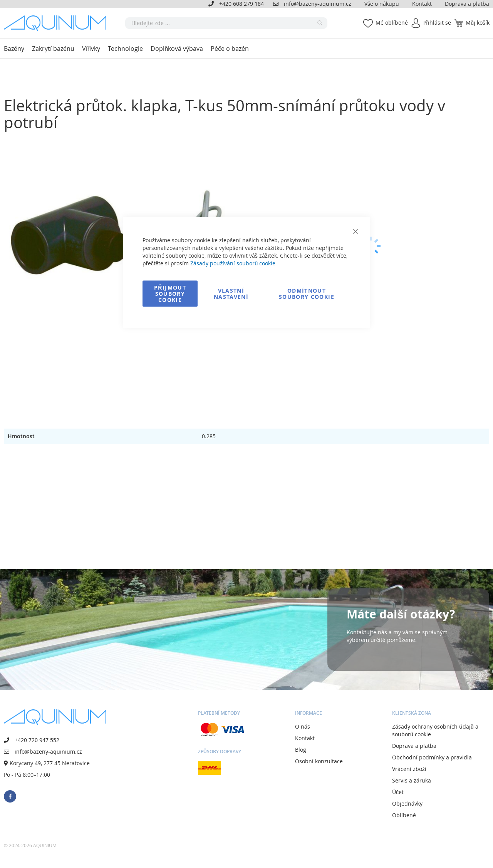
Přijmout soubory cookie (170, 294)
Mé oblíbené (392, 23)
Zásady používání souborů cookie (233, 263)
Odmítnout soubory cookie (307, 294)
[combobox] (226, 23)
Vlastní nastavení (231, 294)
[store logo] (58, 23)
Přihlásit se (437, 23)
